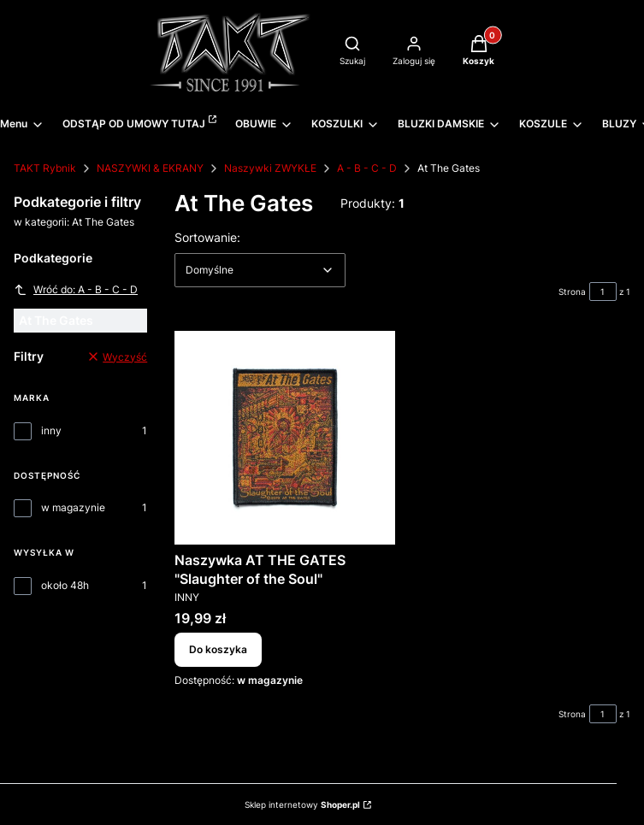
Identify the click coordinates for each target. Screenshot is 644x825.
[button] (479, 52)
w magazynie (73, 507)
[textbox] (260, 270)
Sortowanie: (207, 237)
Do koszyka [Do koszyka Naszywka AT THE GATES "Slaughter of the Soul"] (218, 649)
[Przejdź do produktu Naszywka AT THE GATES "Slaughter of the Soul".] (285, 438)
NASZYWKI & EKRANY (150, 168)
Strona (572, 292)
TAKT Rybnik (45, 168)
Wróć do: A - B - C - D (76, 290)
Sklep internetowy (302, 804)
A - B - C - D (367, 168)
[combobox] (260, 270)
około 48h (65, 585)
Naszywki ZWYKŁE (270, 168)
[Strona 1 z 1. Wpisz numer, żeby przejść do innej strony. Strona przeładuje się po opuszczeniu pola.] (603, 292)
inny (51, 430)
